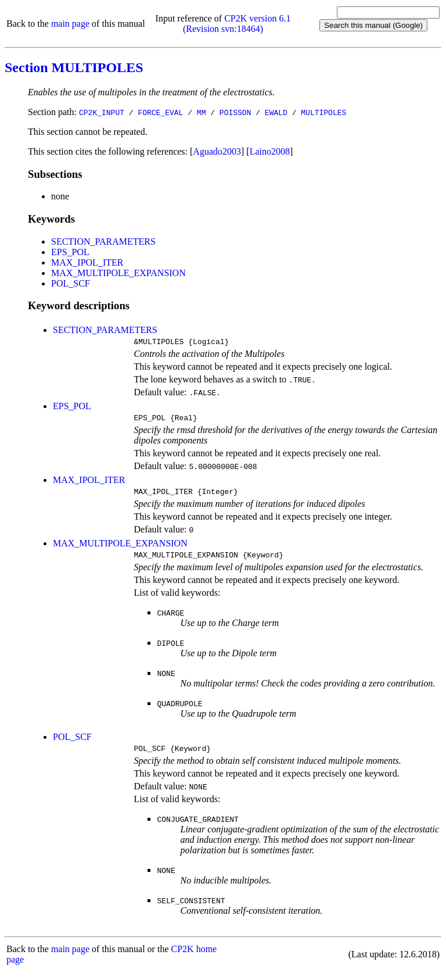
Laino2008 (270, 151)
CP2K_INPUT (102, 112)
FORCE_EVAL (160, 112)
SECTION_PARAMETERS (103, 242)
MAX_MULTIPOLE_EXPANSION (118, 273)
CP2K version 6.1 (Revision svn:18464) (237, 24)
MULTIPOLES (323, 112)
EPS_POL (70, 252)
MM (202, 112)
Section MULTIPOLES (74, 67)
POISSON (235, 112)
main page (70, 24)
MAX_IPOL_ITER (87, 262)
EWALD (276, 112)
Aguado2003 (217, 151)
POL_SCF (71, 283)
